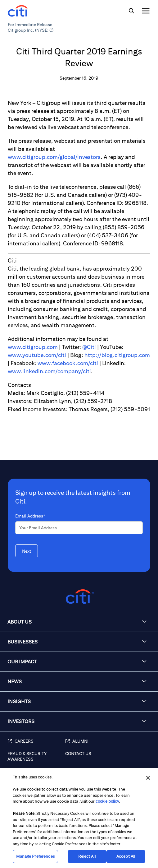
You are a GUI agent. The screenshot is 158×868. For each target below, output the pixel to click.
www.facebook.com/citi (68, 363)
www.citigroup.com (33, 347)
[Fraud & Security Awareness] (36, 760)
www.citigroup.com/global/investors (54, 157)
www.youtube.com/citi (37, 355)
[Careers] (36, 745)
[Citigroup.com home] (79, 597)
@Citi (89, 347)
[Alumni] (108, 745)
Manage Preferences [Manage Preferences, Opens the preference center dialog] (35, 856)
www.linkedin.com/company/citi (49, 371)
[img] (131, 11)
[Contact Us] (108, 760)
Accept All (126, 856)
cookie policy (107, 801)
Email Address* (30, 516)
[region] (79, 818)
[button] (79, 622)
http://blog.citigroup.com (117, 355)
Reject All (87, 856)
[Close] (148, 778)
